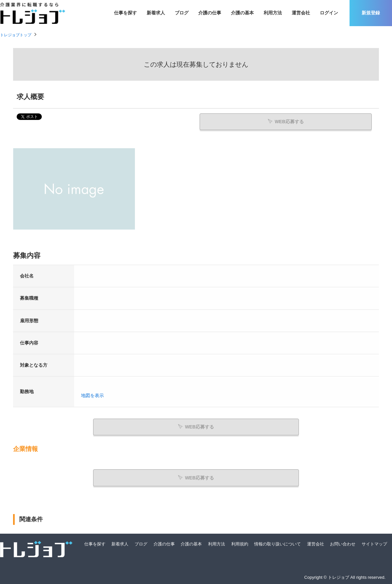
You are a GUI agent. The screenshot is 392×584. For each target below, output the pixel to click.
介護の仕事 (210, 13)
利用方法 (273, 13)
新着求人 (156, 13)
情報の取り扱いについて (278, 544)
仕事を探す (125, 13)
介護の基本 (242, 13)
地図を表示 (92, 396)
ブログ (182, 13)
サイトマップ (374, 544)
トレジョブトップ (16, 35)
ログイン (329, 13)
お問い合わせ (343, 544)
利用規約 (240, 544)
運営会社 (301, 13)
